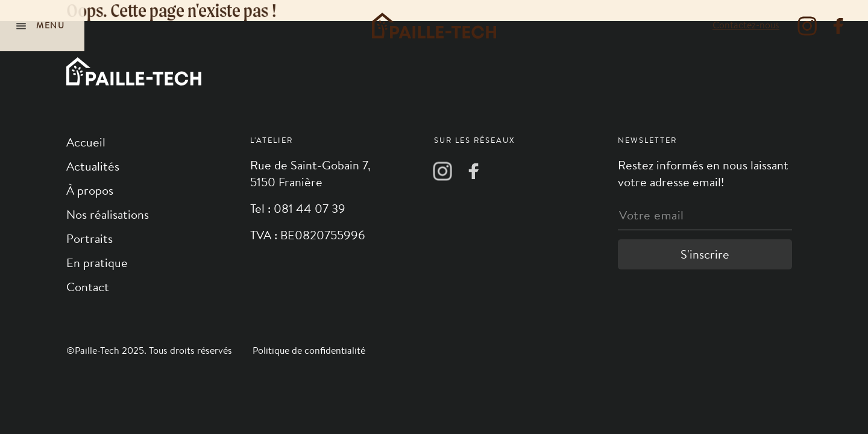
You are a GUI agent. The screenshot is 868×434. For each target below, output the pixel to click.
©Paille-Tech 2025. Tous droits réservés (150, 351)
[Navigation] (42, 26)
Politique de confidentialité (309, 351)
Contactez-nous (746, 25)
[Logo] (434, 26)
